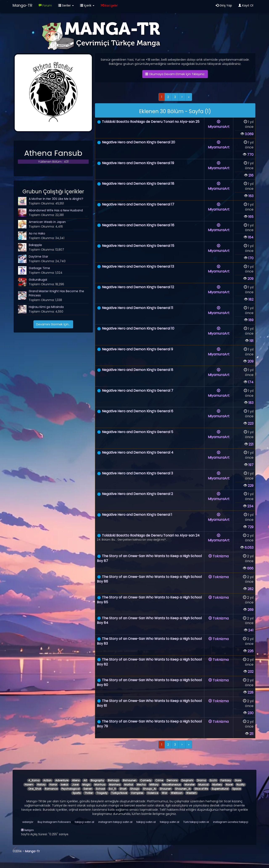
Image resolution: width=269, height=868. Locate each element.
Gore (238, 780)
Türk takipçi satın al (196, 822)
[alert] (175, 110)
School (100, 789)
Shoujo (135, 789)
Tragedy (102, 793)
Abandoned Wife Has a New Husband (56, 210)
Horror (53, 785)
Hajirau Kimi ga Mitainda (46, 307)
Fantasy (226, 780)
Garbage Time (39, 268)
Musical (203, 785)
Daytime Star (38, 257)
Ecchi (213, 780)
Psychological (71, 789)
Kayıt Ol (246, 5)
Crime (159, 780)
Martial (129, 785)
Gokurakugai (38, 280)
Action (47, 780)
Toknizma (219, 556)
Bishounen (130, 780)
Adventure (62, 780)
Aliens (76, 780)
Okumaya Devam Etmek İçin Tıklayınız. (175, 74)
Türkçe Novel (119, 793)
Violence (153, 793)
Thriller (89, 793)
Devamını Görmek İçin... (53, 324)
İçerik (87, 5)
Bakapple (35, 245)
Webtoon (177, 793)
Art (85, 780)
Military (154, 785)
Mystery (217, 785)
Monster (190, 785)
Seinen (88, 789)
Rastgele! (109, 5)
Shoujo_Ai (149, 789)
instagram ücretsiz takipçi (231, 822)
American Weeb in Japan (47, 222)
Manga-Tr (32, 851)
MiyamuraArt (219, 124)
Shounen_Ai (183, 789)
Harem (29, 785)
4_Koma (34, 780)
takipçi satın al (170, 822)
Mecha (141, 785)
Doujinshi (187, 780)
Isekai (64, 785)
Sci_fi (112, 789)
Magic (86, 785)
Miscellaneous (171, 785)
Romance (51, 789)
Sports (77, 793)
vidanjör (28, 822)
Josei (75, 785)
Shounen (165, 789)
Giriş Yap (224, 5)
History (41, 785)
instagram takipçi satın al (115, 822)
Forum (45, 5)
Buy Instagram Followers (54, 822)
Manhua (100, 785)
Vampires (137, 793)
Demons (172, 780)
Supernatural (220, 789)
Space (236, 789)
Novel (229, 785)
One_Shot (35, 789)
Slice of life (201, 789)
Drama (201, 780)
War (164, 793)
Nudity (241, 785)
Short (123, 789)
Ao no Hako (37, 233)
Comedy (146, 780)
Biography (97, 780)
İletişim (27, 830)
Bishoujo (113, 780)
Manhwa (115, 785)
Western (191, 793)
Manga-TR (22, 5)
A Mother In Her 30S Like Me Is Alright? (56, 199)
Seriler (66, 5)
